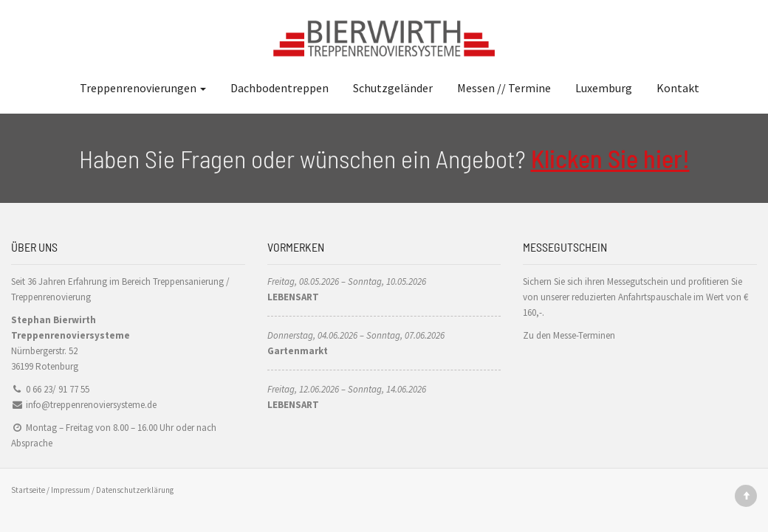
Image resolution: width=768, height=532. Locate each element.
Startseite (28, 490)
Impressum (71, 490)
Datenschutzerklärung (135, 490)
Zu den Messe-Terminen (569, 335)
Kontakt (678, 88)
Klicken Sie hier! (610, 158)
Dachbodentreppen (280, 88)
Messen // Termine (504, 88)
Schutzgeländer (393, 88)
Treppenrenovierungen (143, 88)
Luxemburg (604, 88)
